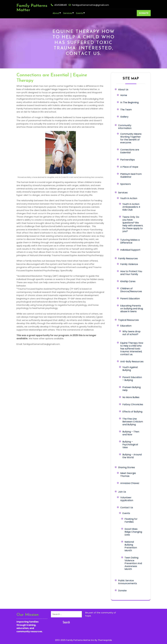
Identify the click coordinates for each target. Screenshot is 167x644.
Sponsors (126, 184)
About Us (123, 90)
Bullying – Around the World (132, 456)
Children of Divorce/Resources (131, 290)
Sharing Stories (127, 467)
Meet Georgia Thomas (128, 475)
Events (80, 13)
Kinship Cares (128, 281)
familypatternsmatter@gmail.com (90, 5)
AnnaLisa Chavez (130, 483)
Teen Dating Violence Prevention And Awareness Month (133, 563)
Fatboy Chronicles (133, 404)
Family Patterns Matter (32, 8)
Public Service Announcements (128, 582)
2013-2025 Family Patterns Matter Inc (75, 640)
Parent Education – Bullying (132, 379)
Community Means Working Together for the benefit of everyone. (131, 138)
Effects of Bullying (132, 412)
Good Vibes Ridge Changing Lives (133, 532)
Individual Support (130, 250)
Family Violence (129, 264)
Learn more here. (101, 616)
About (56, 13)
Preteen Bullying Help (132, 389)
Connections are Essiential (130, 151)
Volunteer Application (127, 499)
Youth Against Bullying (130, 369)
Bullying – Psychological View (130, 445)
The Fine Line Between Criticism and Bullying (133, 422)
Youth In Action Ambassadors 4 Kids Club (131, 207)
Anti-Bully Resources (132, 362)
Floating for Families (131, 520)
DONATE (144, 13)
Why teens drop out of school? (131, 333)
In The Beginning (129, 102)
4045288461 (61, 5)
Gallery (124, 117)
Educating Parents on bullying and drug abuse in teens (132, 309)
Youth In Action (129, 198)
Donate (122, 591)
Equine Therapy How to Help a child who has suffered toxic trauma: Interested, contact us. (132, 349)
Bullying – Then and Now (131, 433)
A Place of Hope (129, 167)
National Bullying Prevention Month (131, 546)
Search (66, 622)
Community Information (125, 127)
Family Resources (128, 258)
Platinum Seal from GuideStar (131, 175)
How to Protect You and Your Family (131, 273)
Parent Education (130, 299)
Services (68, 13)
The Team (126, 110)
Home (124, 95)
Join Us (122, 492)
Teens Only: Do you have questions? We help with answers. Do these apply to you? (133, 224)
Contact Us (127, 508)
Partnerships (128, 160)
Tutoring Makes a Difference (130, 241)
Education (126, 326)
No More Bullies (131, 397)
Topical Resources (128, 320)
